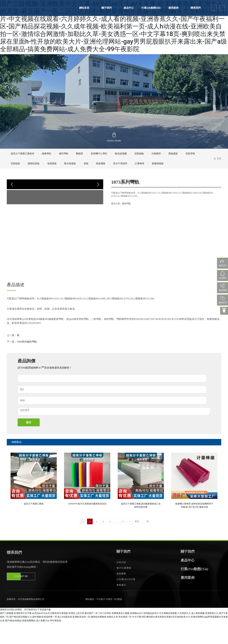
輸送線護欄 (140, 155)
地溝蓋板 (80, 167)
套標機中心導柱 (115, 155)
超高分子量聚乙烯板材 (25, 155)
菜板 (120, 167)
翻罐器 (92, 155)
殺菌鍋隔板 (18, 180)
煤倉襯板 (138, 167)
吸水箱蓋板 (101, 167)
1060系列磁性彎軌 (27, 360)
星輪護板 (202, 155)
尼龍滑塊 (17, 167)
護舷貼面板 (58, 167)
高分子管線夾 (160, 167)
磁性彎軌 (73, 155)
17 (123, 543)
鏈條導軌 (53, 155)
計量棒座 (183, 167)
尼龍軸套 (37, 167)
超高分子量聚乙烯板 (34, 521)
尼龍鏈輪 (162, 155)
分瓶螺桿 (182, 155)
